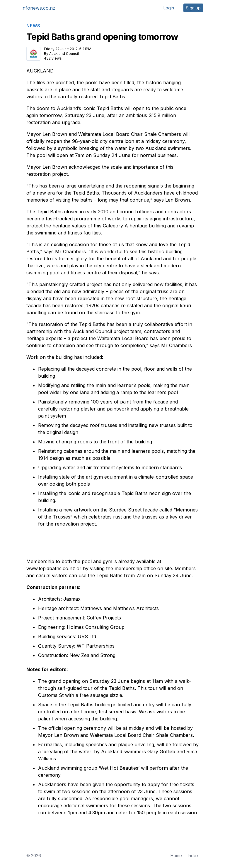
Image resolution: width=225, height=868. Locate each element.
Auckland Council (64, 54)
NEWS (34, 26)
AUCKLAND (40, 71)
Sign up (193, 8)
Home (176, 856)
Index (193, 856)
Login (169, 8)
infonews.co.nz (39, 8)
